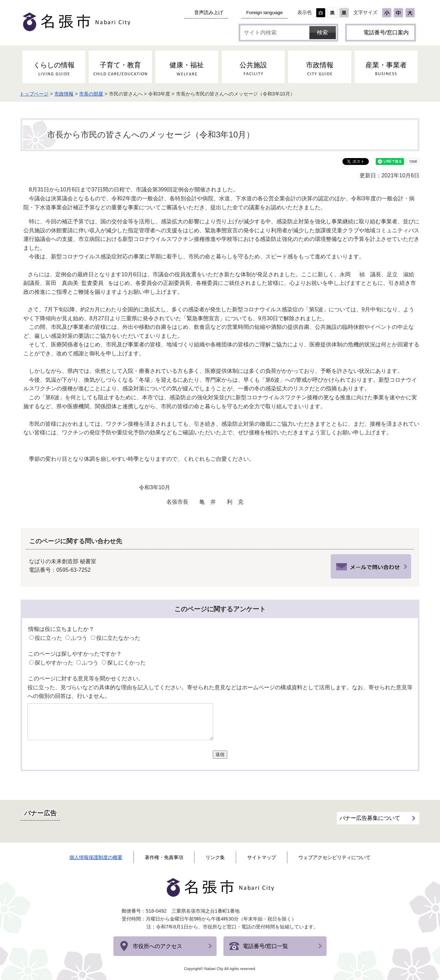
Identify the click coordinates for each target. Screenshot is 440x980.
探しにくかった (126, 663)
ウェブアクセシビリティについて (334, 857)
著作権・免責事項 (164, 857)
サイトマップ (262, 857)
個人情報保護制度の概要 (96, 857)
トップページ (40, 94)
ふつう (79, 638)
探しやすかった (54, 663)
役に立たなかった (118, 638)
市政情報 (70, 94)
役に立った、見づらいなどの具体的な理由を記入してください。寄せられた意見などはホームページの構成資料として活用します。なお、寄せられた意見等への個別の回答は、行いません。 (220, 692)
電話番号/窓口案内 (386, 32)
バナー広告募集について (370, 817)
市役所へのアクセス (157, 946)
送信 (220, 754)
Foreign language (265, 13)
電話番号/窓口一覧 (265, 946)
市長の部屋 (97, 94)
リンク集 (215, 857)
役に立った (48, 638)
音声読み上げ (209, 13)
